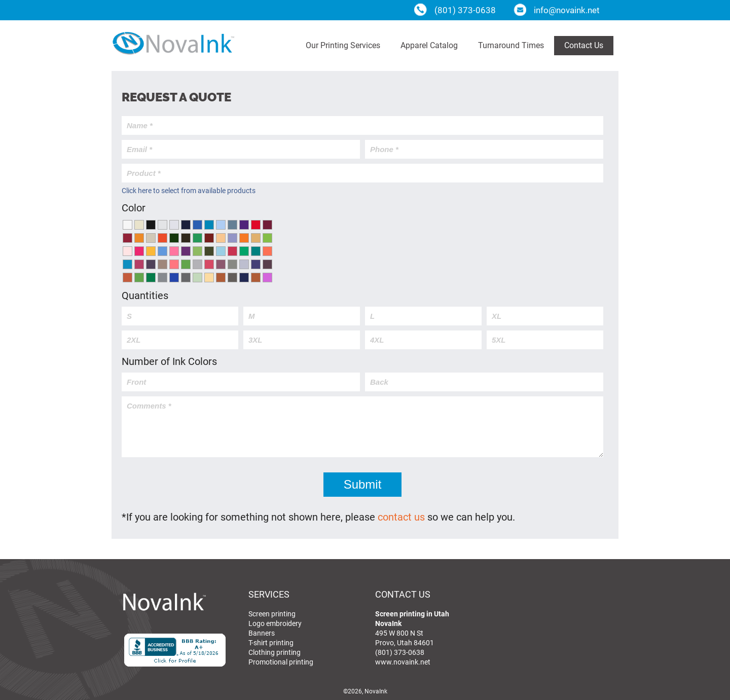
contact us (401, 517)
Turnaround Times (511, 45)
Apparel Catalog (429, 45)
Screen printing (272, 614)
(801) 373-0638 (400, 652)
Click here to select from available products (189, 190)
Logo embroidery (275, 623)
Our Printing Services (343, 45)
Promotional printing (281, 662)
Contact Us (584, 45)
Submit (363, 484)
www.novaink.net (403, 662)
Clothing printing (275, 652)
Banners (262, 633)
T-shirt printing (271, 642)
